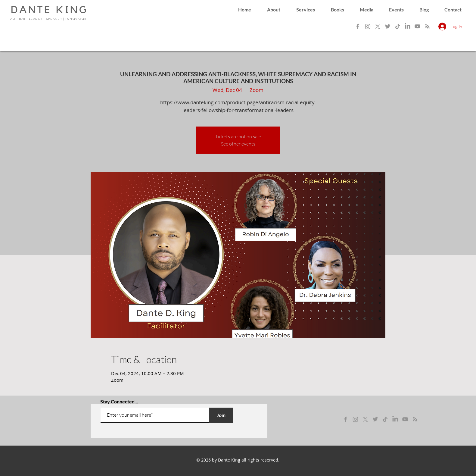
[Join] (221, 415)
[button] (274, 10)
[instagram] (355, 419)
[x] (365, 419)
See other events (238, 144)
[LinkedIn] (408, 26)
